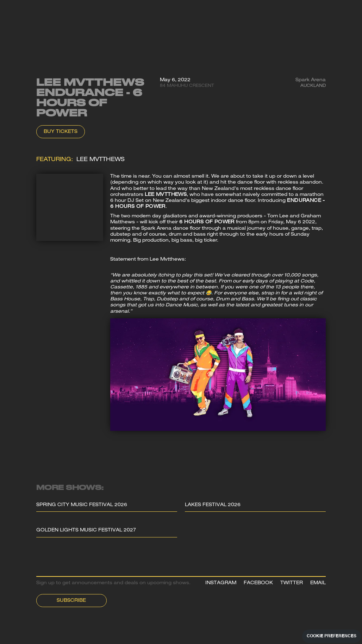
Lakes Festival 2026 (213, 505)
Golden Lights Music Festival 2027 (86, 531)
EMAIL (318, 583)
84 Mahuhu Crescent (187, 86)
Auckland (313, 86)
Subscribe (71, 601)
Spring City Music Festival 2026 (82, 505)
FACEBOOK (258, 583)
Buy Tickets (61, 132)
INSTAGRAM (221, 583)
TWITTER (292, 583)
